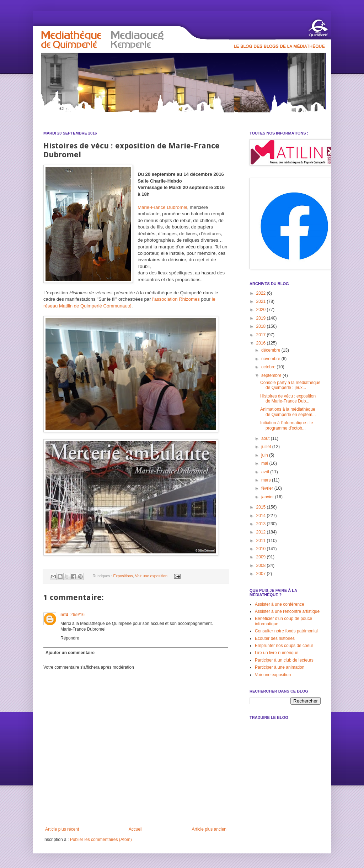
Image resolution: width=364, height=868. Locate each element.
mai (265, 463)
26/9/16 (77, 615)
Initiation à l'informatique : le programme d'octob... (287, 425)
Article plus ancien (209, 829)
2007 (262, 574)
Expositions (123, 576)
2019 (262, 318)
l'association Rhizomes (176, 299)
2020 (262, 310)
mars (267, 480)
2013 (262, 524)
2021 (262, 301)
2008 (262, 565)
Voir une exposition (151, 576)
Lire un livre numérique (277, 653)
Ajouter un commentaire (70, 653)
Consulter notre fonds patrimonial (286, 631)
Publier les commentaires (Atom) (101, 840)
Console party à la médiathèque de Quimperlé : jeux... (290, 385)
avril (266, 472)
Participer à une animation (280, 667)
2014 (262, 516)
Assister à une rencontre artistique (287, 611)
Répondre (70, 638)
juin (265, 455)
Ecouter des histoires (275, 638)
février (268, 488)
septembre (272, 375)
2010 (262, 549)
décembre (271, 350)
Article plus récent (62, 829)
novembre (271, 359)
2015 (262, 507)
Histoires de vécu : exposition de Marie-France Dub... (288, 399)
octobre (269, 367)
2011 (262, 541)
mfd (64, 615)
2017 (262, 335)
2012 (262, 532)
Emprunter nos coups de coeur (284, 646)
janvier (268, 497)
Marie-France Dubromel (162, 207)
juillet (267, 447)
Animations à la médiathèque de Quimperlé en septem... (288, 412)
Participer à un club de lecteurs (284, 660)
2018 (262, 326)
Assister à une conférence (280, 604)
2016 (262, 343)
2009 (262, 557)
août (266, 438)
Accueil (136, 829)
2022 (262, 293)
